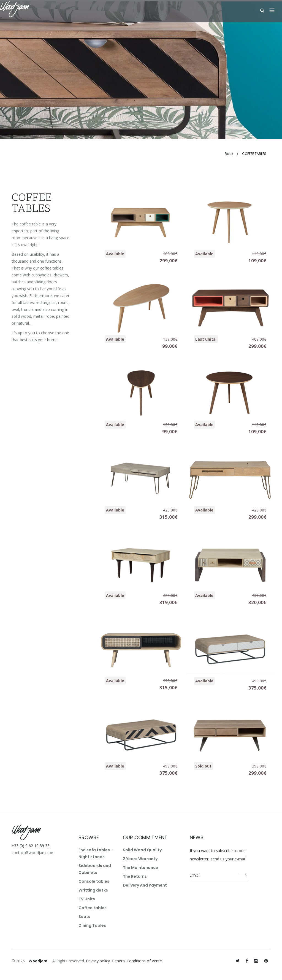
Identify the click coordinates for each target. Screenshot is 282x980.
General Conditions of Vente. (137, 961)
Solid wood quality (142, 850)
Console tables (94, 881)
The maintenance (140, 868)
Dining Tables (92, 925)
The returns (135, 876)
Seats (84, 917)
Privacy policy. (98, 961)
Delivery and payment (145, 885)
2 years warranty (140, 859)
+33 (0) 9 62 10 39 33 (31, 846)
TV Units (87, 899)
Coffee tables (93, 908)
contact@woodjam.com (33, 853)
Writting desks (93, 890)
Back (229, 154)
